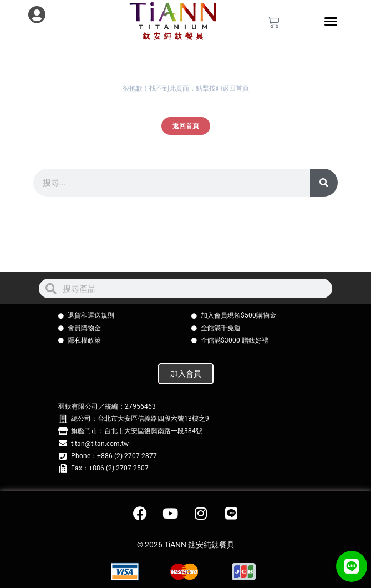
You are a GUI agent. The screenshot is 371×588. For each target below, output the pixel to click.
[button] (352, 566)
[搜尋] (324, 183)
